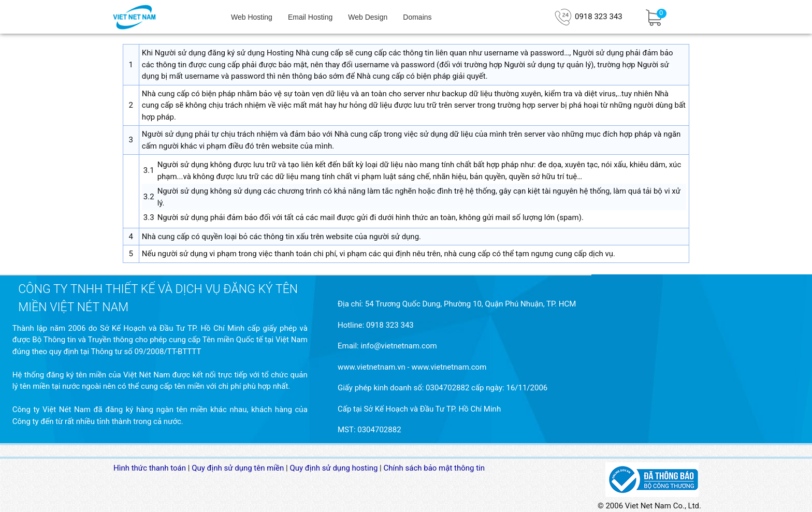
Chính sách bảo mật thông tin (434, 468)
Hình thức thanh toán (150, 468)
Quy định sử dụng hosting (334, 468)
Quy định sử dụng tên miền (238, 468)
